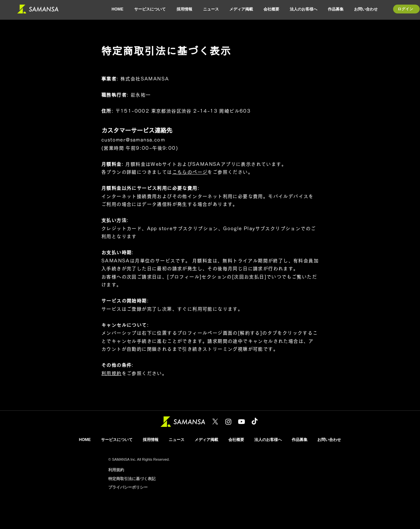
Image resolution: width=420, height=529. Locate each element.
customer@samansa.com (133, 140)
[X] (215, 422)
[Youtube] (241, 422)
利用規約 (112, 373)
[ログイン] (406, 9)
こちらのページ (190, 172)
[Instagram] (228, 422)
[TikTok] (255, 422)
